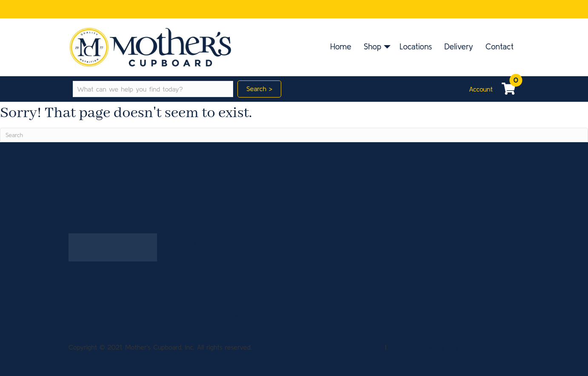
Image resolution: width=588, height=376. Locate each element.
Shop (372, 46)
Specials (243, 261)
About (187, 261)
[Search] (294, 135)
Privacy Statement (258, 298)
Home (341, 46)
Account (481, 89)
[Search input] (153, 89)
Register (333, 298)
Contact (500, 46)
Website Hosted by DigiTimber (434, 347)
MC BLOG (336, 316)
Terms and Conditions (263, 316)
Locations (416, 46)
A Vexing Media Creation (345, 347)
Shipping (334, 279)
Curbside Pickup (344, 242)
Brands (241, 279)
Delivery (459, 46)
